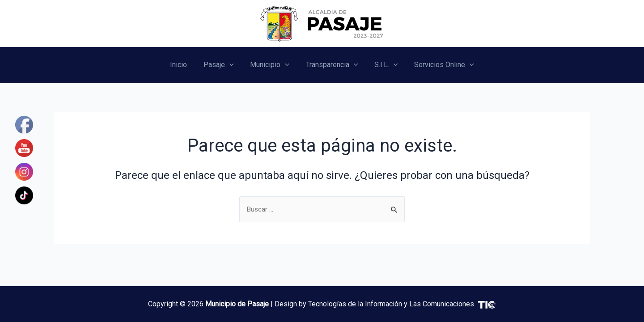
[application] (233, 65)
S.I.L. (383, 65)
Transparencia (331, 65)
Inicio (184, 65)
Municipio (271, 65)
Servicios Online (439, 65)
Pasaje (222, 65)
